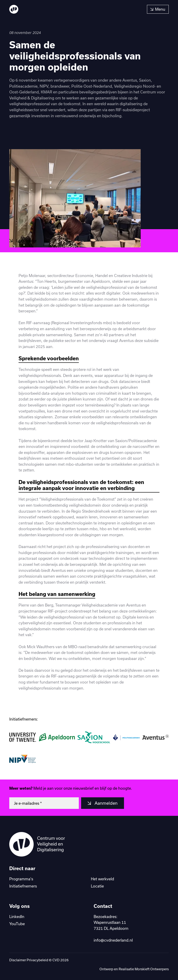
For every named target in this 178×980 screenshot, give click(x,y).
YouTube (17, 924)
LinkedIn (17, 917)
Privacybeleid (37, 960)
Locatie (97, 886)
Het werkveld (102, 879)
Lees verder (26, 241)
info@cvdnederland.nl (113, 940)
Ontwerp (107, 969)
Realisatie (127, 969)
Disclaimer (18, 960)
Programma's (21, 879)
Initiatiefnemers (23, 886)
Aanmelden (106, 803)
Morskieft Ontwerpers (152, 969)
